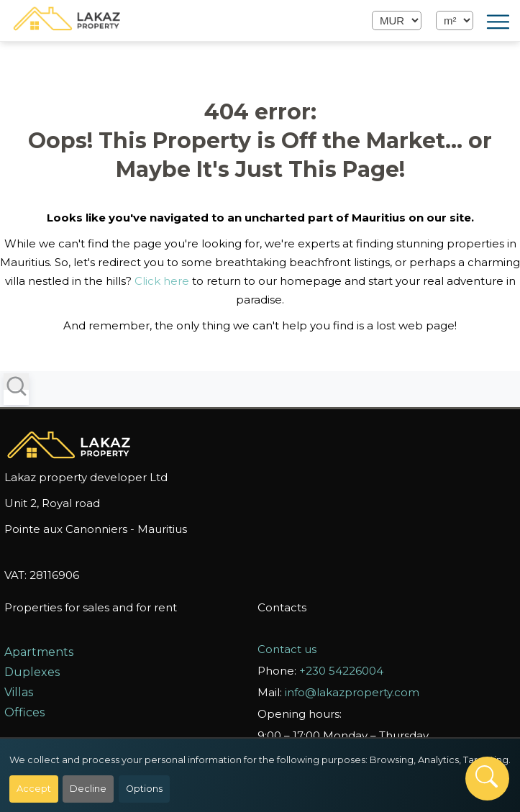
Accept (34, 789)
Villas (19, 692)
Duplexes (32, 672)
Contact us (287, 649)
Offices (24, 712)
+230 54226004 (341, 671)
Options (144, 789)
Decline (88, 789)
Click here (162, 281)
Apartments (39, 652)
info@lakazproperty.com (352, 692)
